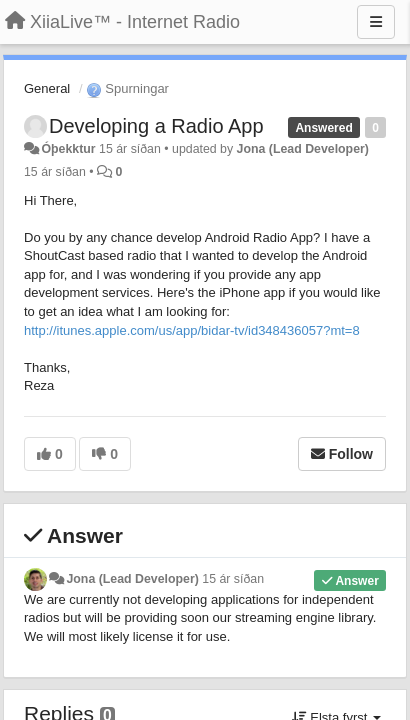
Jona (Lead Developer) (303, 149)
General (47, 88)
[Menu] (376, 22)
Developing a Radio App (156, 126)
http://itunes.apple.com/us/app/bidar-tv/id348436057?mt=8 (192, 330)
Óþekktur (68, 149)
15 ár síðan (233, 579)
